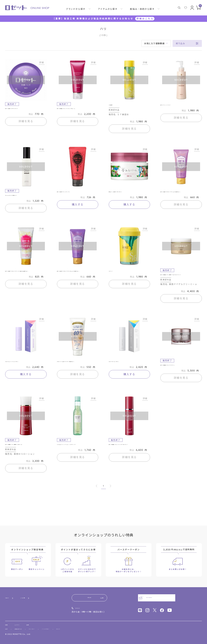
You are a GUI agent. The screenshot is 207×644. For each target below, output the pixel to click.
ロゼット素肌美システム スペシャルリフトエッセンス (129, 464)
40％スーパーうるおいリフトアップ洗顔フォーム (78, 375)
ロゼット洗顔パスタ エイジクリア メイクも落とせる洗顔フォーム (24, 279)
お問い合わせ (89, 593)
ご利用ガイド (12, 594)
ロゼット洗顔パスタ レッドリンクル (78, 195)
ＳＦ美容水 (115, 106)
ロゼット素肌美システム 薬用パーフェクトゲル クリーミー (181, 282)
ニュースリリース (29, 622)
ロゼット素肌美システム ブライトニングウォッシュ (78, 111)
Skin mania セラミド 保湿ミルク (24, 199)
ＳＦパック (115, 277)
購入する (78, 209)
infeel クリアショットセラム (125, 373)
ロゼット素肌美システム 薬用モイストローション (26, 464)
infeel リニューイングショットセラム (25, 375)
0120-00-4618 (84, 604)
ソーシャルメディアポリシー (90, 628)
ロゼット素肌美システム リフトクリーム (181, 378)
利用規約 (9, 628)
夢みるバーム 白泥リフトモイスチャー (129, 197)
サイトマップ (115, 628)
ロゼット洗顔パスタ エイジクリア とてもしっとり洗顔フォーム (76, 279)
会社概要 (9, 622)
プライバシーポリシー (60, 628)
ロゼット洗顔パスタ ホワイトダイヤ (26, 110)
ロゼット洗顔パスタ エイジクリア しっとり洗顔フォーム (180, 197)
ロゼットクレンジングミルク (177, 106)
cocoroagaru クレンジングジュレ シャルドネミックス (77, 464)
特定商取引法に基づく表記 (32, 628)
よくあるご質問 (39, 594)
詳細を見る (26, 124)
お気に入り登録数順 (154, 43)
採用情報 (49, 622)
